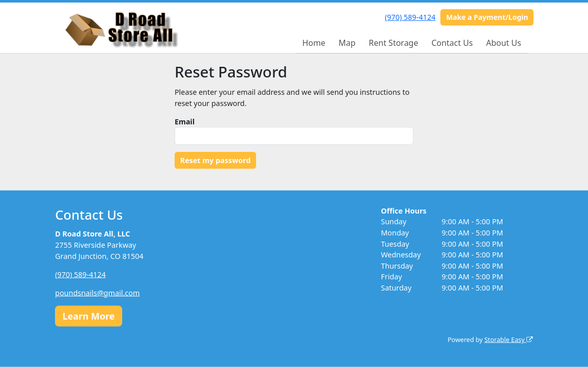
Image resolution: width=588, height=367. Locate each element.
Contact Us (452, 43)
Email (185, 122)
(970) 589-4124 (410, 17)
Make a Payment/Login (487, 17)
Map (347, 43)
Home (314, 43)
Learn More (89, 316)
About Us (504, 43)
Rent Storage (393, 43)
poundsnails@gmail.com (97, 292)
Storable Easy (508, 340)
